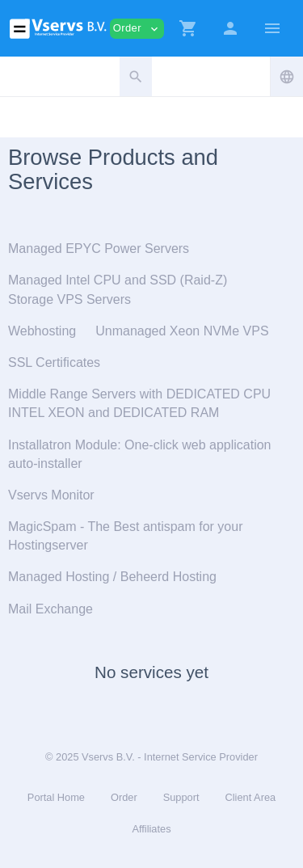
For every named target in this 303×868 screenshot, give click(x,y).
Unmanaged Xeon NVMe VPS (182, 331)
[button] (188, 28)
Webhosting (42, 331)
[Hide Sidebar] (272, 28)
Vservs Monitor (51, 495)
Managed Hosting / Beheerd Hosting (112, 577)
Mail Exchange (50, 609)
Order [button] (137, 29)
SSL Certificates (54, 362)
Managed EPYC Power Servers (99, 249)
